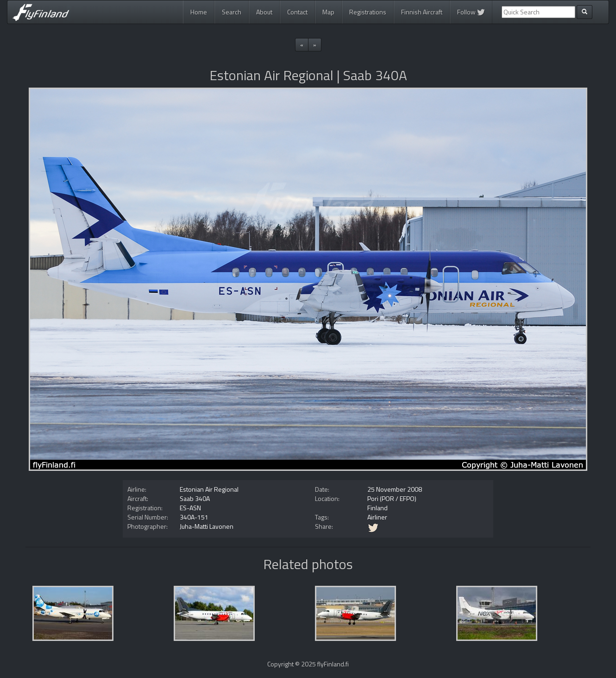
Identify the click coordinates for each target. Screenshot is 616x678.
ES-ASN (190, 508)
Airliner (377, 517)
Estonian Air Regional (209, 489)
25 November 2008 (395, 489)
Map (328, 12)
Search (232, 12)
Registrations (368, 12)
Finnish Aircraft (422, 12)
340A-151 (194, 517)
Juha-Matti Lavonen (207, 526)
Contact (297, 12)
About (264, 12)
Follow (471, 12)
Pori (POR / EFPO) (392, 498)
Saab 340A (195, 498)
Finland (377, 508)
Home (199, 12)
